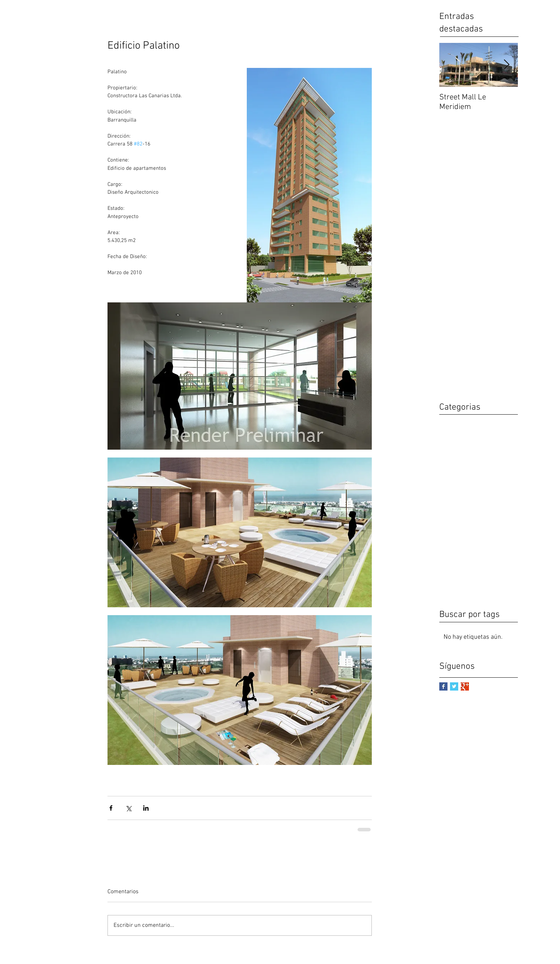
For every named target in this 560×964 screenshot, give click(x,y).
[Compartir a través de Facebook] (111, 808)
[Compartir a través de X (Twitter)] (128, 808)
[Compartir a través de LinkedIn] (146, 808)
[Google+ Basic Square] (465, 686)
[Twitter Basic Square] (454, 686)
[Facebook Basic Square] (443, 686)
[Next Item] (506, 65)
